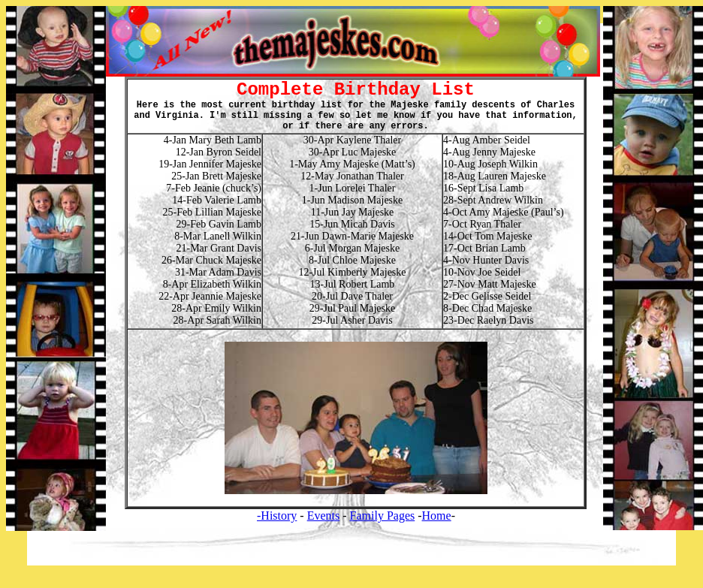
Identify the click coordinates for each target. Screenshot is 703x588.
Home (437, 516)
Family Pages (383, 516)
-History (277, 516)
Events (324, 516)
